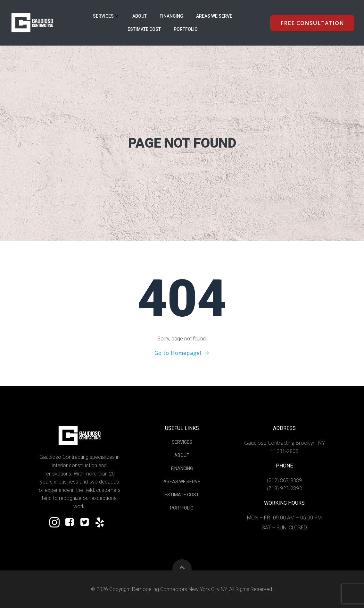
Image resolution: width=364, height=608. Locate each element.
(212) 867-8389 (284, 480)
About (140, 16)
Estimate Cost (144, 29)
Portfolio (186, 29)
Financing (171, 16)
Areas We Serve (214, 16)
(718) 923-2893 (284, 488)
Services (106, 16)
